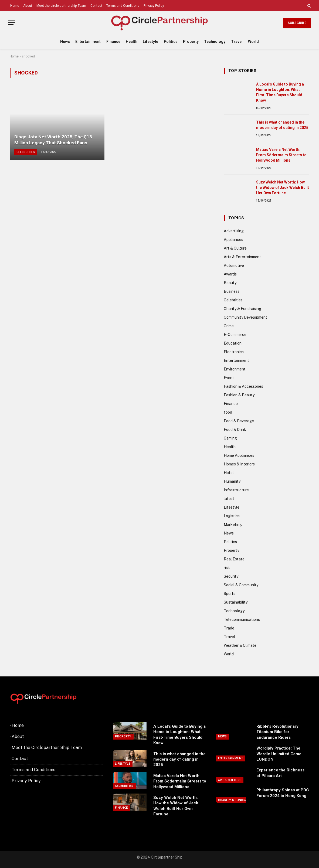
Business (232, 291)
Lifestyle (150, 42)
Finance (113, 42)
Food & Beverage (239, 421)
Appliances (233, 240)
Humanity (232, 481)
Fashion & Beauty (239, 395)
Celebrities (26, 152)
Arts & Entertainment (242, 257)
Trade (229, 628)
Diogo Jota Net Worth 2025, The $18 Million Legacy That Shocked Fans (53, 140)
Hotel (229, 473)
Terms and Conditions (123, 6)
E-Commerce (235, 335)
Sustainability (236, 602)
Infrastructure (236, 490)
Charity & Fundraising (242, 309)
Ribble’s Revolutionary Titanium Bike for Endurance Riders (277, 732)
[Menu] (12, 23)
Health (132, 42)
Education (233, 343)
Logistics (232, 516)
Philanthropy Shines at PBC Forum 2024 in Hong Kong (283, 793)
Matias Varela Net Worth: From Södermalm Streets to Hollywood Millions (281, 155)
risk (227, 568)
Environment (235, 369)
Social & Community (241, 585)
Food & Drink (235, 430)
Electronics (234, 352)
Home (15, 6)
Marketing (233, 525)
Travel (237, 42)
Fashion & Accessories (243, 386)
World (253, 42)
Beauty (230, 283)
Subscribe (297, 23)
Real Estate (234, 559)
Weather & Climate (240, 645)
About (28, 6)
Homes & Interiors (239, 464)
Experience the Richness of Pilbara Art (280, 773)
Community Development (245, 317)
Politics (171, 42)
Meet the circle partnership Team (61, 6)
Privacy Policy (154, 6)
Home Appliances (239, 455)
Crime (229, 326)
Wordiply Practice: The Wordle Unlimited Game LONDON (279, 754)
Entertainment (88, 42)
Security (231, 576)
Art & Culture (235, 248)
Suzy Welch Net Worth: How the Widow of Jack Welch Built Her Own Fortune (283, 188)
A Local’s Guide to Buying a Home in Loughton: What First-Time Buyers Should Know (280, 92)
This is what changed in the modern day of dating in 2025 (282, 125)
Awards (230, 274)
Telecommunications (242, 619)
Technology (215, 42)
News (65, 42)
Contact (96, 6)
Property (191, 42)
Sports (230, 594)
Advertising (234, 231)
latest (229, 499)
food (228, 412)
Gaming (230, 438)
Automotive (234, 265)
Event (229, 378)
